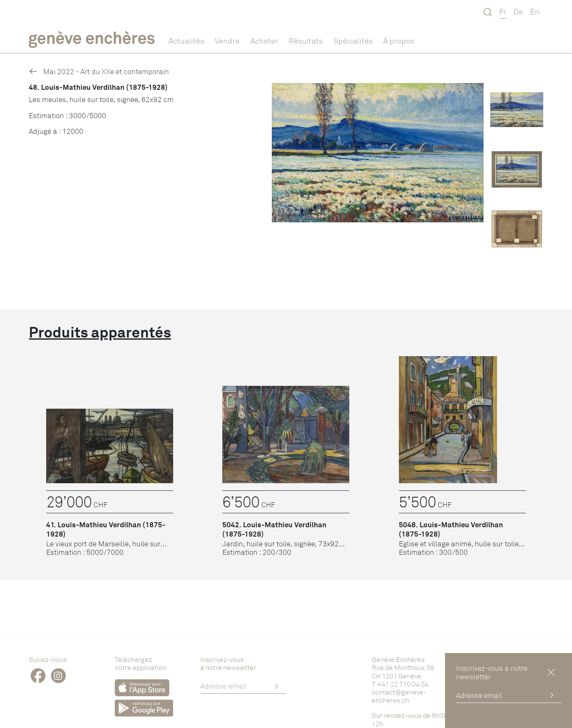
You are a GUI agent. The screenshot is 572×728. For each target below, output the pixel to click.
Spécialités (353, 41)
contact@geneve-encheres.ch (399, 696)
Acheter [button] (264, 41)
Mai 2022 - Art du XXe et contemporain (99, 71)
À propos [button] (399, 41)
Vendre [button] (227, 41)
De (518, 11)
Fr (503, 11)
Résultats (306, 41)
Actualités (186, 41)
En (535, 11)
